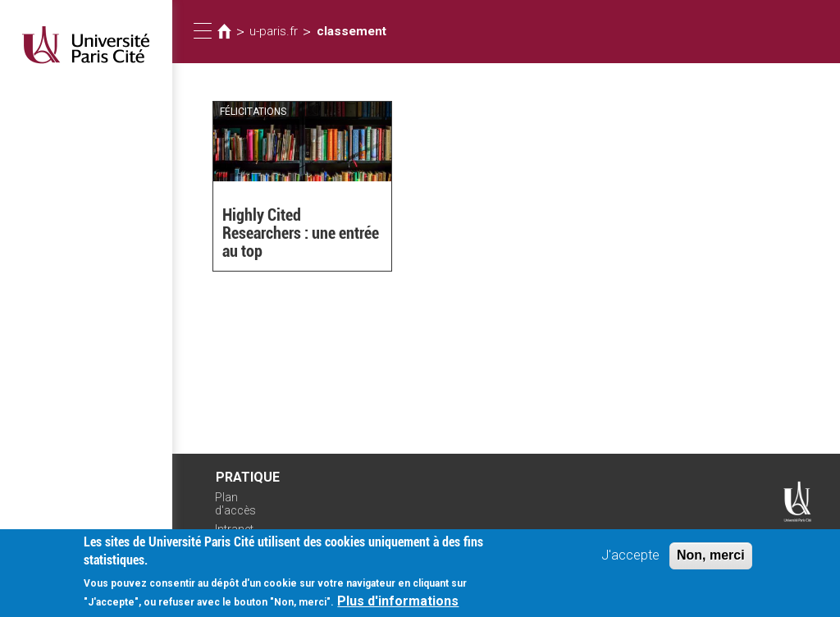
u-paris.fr (274, 31)
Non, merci (711, 556)
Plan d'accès (235, 504)
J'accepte (630, 556)
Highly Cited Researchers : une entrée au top (301, 233)
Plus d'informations (398, 603)
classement (352, 31)
